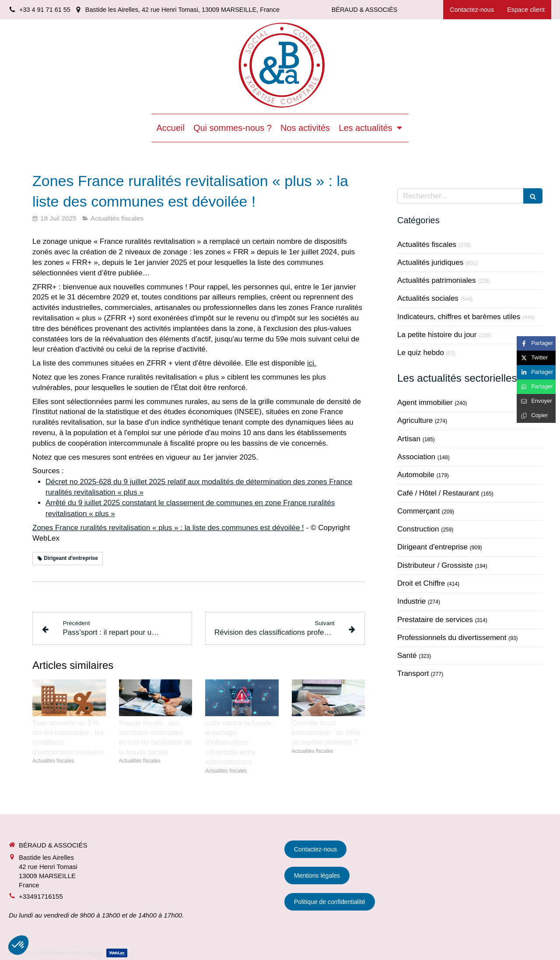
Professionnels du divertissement (452, 638)
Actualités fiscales (427, 244)
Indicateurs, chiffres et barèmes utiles (459, 317)
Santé (407, 656)
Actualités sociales (428, 298)
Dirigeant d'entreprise (432, 547)
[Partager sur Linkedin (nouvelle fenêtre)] (536, 372)
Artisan (409, 439)
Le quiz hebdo (421, 353)
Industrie (411, 601)
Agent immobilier (425, 403)
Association (416, 457)
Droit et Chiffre (421, 583)
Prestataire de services (435, 620)
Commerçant (418, 511)
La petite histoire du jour (437, 335)
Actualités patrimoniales (437, 280)
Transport (413, 673)
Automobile (416, 475)
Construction (418, 529)
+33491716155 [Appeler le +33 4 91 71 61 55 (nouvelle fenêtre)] (41, 896)
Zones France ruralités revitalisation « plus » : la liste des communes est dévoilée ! (168, 528)
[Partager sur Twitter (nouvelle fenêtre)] (536, 358)
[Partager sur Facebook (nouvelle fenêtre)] (536, 343)
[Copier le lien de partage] (536, 416)
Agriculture (415, 420)
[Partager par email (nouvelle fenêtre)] (536, 401)
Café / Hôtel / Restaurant (438, 493)
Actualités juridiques (430, 262)
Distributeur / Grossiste (435, 565)
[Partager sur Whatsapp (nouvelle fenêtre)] (536, 387)
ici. (312, 363)
